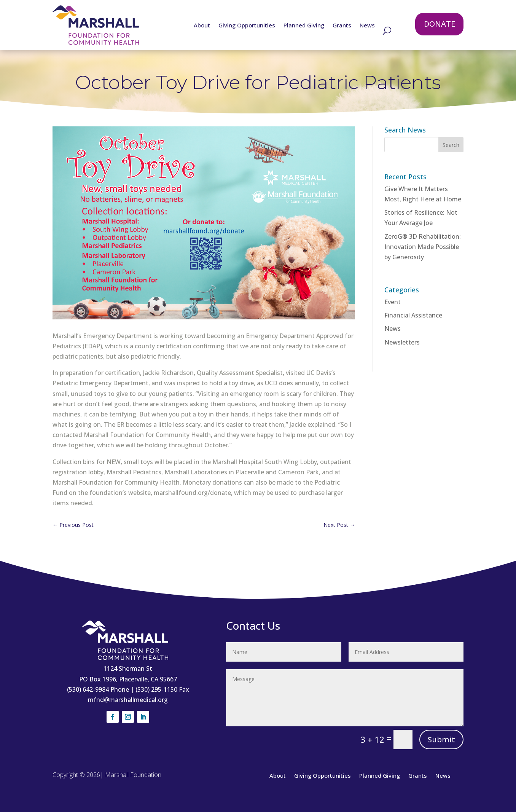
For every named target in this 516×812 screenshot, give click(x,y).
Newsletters (402, 342)
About (202, 26)
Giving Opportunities (247, 26)
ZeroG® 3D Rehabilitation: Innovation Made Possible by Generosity (423, 247)
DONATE (440, 24)
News (367, 26)
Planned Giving (304, 26)
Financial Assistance (413, 315)
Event (393, 302)
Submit (441, 739)
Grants (342, 26)
